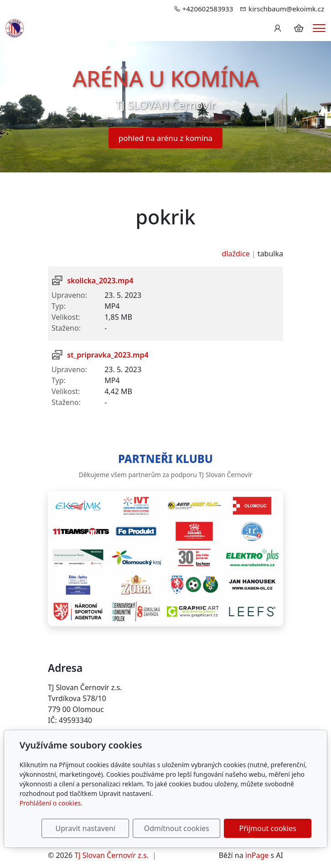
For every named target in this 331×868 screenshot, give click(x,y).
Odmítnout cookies (177, 828)
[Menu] (319, 28)
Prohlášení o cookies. (51, 803)
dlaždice (236, 254)
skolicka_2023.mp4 (100, 281)
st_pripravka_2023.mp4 (108, 355)
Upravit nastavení (85, 828)
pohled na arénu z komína (165, 138)
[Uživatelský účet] (278, 28)
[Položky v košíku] (299, 28)
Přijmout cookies (268, 828)
